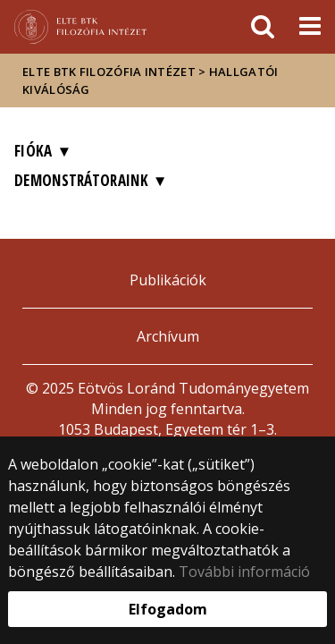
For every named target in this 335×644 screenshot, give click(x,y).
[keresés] (263, 27)
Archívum (168, 336)
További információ (244, 572)
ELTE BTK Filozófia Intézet (109, 72)
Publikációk (168, 280)
